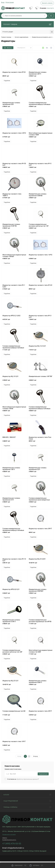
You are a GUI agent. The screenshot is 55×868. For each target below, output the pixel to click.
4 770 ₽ (14, 138)
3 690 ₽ (14, 748)
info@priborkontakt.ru (16, 849)
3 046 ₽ (14, 595)
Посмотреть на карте (9, 836)
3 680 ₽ (14, 168)
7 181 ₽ (41, 351)
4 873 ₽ (14, 321)
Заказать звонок (47, 3)
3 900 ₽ (14, 108)
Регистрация (10, 2)
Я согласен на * (23, 780)
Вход (3, 2)
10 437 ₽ (41, 565)
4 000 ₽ (41, 138)
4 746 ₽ (14, 290)
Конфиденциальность (9, 841)
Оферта (5, 839)
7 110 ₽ (14, 351)
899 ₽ (14, 77)
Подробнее (7, 81)
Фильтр (8, 48)
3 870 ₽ (41, 717)
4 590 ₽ (41, 77)
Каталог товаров (27, 24)
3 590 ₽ (14, 382)
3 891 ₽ (14, 565)
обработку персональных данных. (27, 780)
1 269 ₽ (41, 168)
